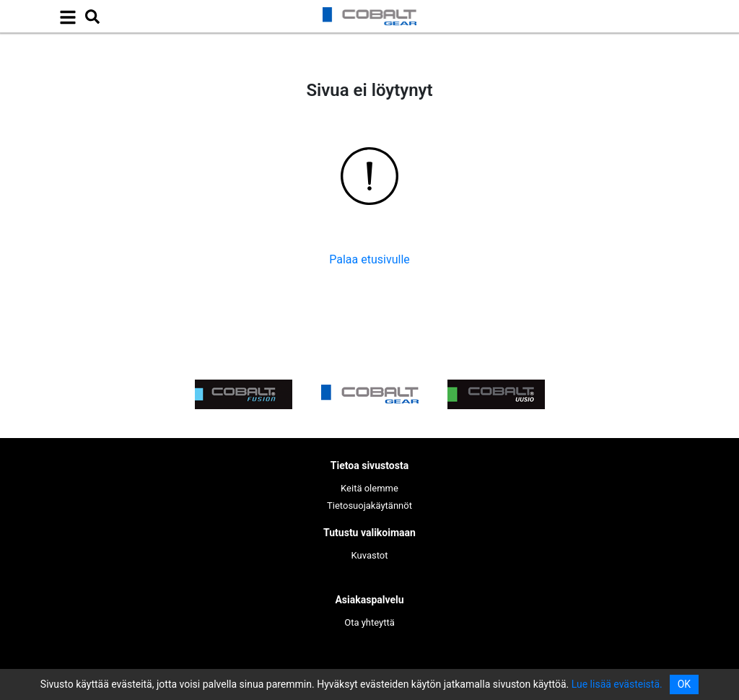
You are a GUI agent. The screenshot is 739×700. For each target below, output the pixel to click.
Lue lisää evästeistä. (617, 684)
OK (684, 684)
